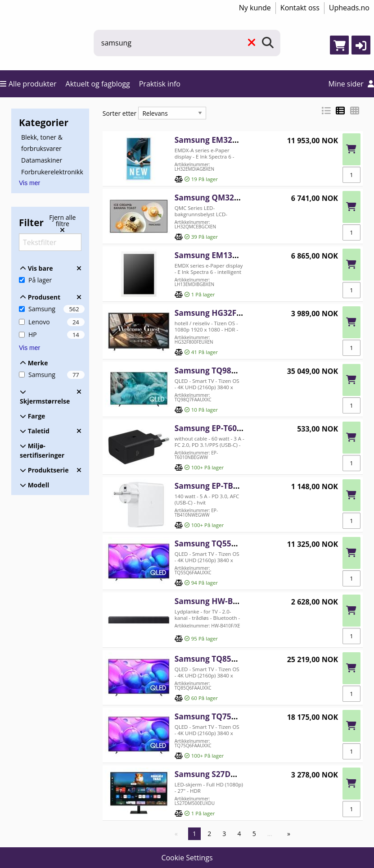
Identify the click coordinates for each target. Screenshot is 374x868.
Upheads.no (349, 8)
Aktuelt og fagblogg (98, 84)
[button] (361, 45)
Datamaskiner (42, 160)
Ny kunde (255, 8)
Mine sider (351, 84)
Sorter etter (119, 113)
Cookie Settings (187, 858)
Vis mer (29, 183)
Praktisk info (160, 84)
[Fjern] (252, 43)
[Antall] (351, 175)
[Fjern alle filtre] (63, 224)
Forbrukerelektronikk (52, 171)
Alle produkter (28, 84)
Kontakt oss (300, 8)
